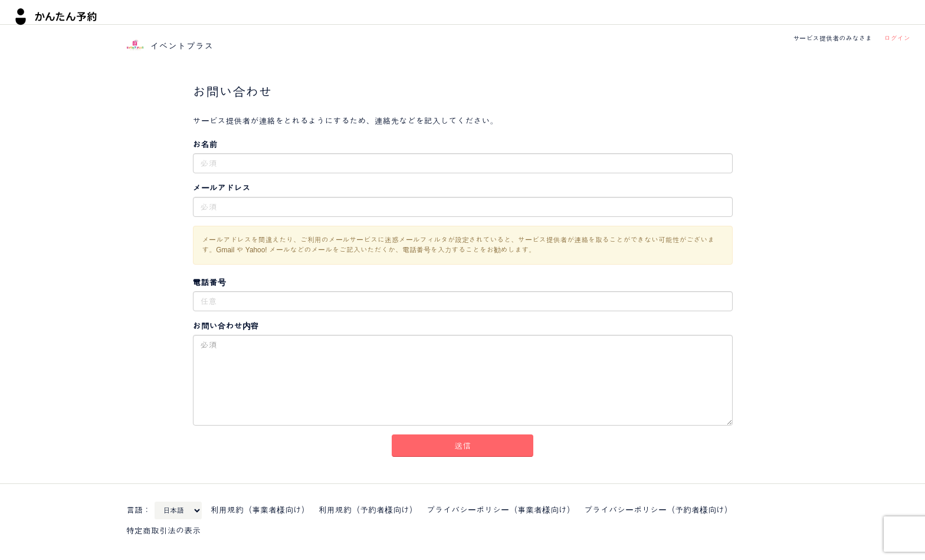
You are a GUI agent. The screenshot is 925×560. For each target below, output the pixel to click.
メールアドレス (222, 188)
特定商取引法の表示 (163, 531)
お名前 (205, 144)
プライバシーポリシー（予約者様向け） (658, 510)
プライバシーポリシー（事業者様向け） (501, 510)
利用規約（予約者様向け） (368, 510)
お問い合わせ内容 (226, 326)
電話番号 (209, 282)
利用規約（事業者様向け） (260, 510)
